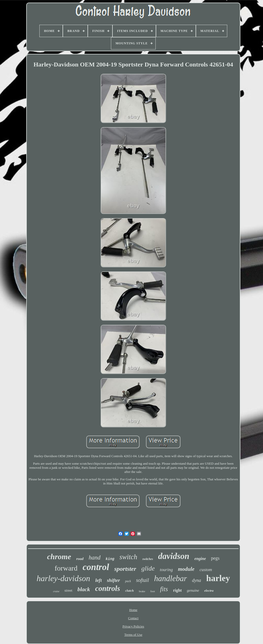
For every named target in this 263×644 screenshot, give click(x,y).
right (177, 590)
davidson (174, 556)
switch (128, 557)
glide (148, 568)
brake (142, 591)
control (96, 567)
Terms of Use (133, 635)
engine (200, 559)
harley (218, 578)
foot (153, 591)
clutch (130, 591)
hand (95, 558)
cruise (56, 591)
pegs (215, 558)
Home (133, 610)
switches (148, 559)
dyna (196, 580)
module (186, 569)
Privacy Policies (133, 626)
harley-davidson (63, 578)
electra (209, 591)
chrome (59, 557)
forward (66, 568)
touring (166, 570)
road (80, 559)
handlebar (170, 578)
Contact (133, 618)
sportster (125, 569)
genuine (193, 590)
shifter (113, 580)
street (68, 591)
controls (108, 588)
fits (164, 589)
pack (128, 581)
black (84, 589)
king (110, 559)
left (98, 580)
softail (143, 580)
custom (206, 570)
